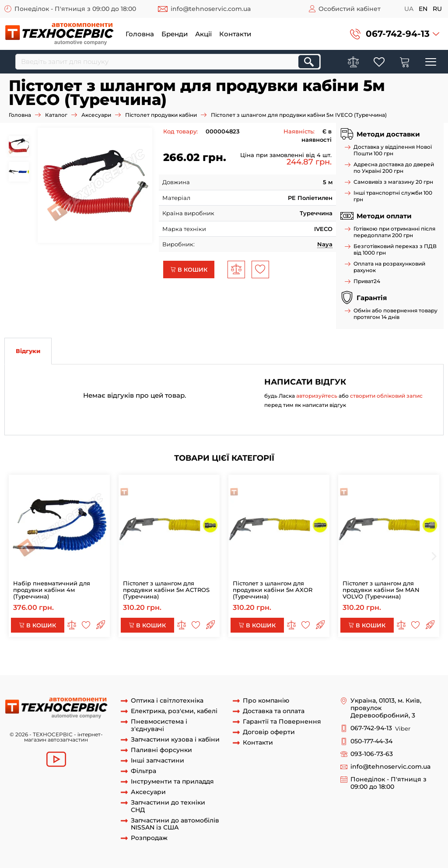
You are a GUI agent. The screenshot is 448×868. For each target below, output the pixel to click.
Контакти (235, 34)
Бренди (175, 34)
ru (437, 9)
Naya (325, 244)
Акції (203, 34)
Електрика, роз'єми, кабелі (174, 711)
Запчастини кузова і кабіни (175, 740)
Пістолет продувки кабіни (161, 115)
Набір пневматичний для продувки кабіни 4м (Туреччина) (52, 590)
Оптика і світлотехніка (167, 701)
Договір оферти (269, 732)
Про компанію (266, 701)
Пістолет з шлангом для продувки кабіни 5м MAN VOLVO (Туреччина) (381, 590)
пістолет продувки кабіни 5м (66, 667)
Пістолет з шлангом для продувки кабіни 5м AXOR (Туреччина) (273, 590)
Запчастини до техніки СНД (168, 806)
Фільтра (143, 771)
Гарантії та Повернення (282, 722)
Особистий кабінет (350, 9)
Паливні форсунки (161, 750)
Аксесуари (96, 115)
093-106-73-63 (372, 754)
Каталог (56, 115)
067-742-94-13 (398, 34)
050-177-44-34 (371, 741)
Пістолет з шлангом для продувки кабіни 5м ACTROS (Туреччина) (166, 590)
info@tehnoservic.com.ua (211, 9)
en (423, 9)
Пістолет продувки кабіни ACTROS (305, 658)
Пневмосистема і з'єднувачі (159, 725)
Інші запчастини (157, 761)
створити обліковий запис (386, 396)
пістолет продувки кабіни (57, 658)
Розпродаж (149, 838)
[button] (395, 34)
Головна (140, 34)
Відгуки (28, 351)
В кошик (189, 269)
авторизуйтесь (317, 396)
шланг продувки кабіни (133, 658)
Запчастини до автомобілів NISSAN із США (175, 824)
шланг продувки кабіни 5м (211, 658)
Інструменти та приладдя (172, 782)
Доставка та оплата (274, 711)
